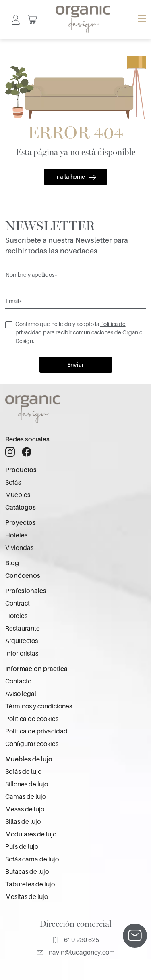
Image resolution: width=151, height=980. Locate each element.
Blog (12, 563)
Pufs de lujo (22, 847)
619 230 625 (75, 940)
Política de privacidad (36, 731)
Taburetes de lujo (30, 884)
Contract (18, 604)
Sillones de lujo (27, 784)
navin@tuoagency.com (76, 953)
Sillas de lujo (23, 822)
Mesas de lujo (25, 809)
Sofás (13, 483)
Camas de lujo (26, 797)
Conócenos (23, 576)
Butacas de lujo (27, 872)
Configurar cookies (32, 744)
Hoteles (16, 535)
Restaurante (23, 629)
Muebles (18, 495)
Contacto (18, 681)
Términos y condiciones (39, 706)
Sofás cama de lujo (32, 859)
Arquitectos (22, 641)
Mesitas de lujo (27, 897)
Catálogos (21, 508)
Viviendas (19, 548)
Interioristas (22, 654)
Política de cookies (32, 719)
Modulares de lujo (31, 834)
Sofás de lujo (23, 772)
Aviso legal (21, 694)
